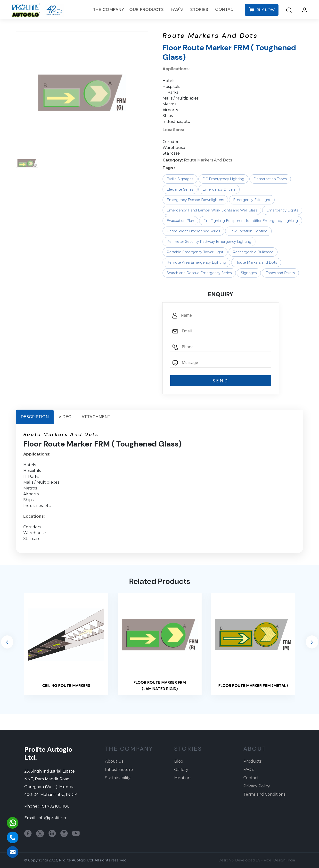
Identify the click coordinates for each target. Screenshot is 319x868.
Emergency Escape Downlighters (195, 200)
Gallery (181, 770)
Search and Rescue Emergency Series (199, 273)
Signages (249, 273)
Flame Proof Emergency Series (193, 231)
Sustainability (118, 778)
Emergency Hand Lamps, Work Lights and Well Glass (212, 210)
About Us (114, 761)
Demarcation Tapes (270, 179)
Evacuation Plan (180, 221)
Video (65, 417)
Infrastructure (119, 770)
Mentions (183, 778)
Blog (179, 761)
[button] (27, 163)
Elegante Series (180, 189)
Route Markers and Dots (256, 262)
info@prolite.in (52, 818)
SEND (221, 381)
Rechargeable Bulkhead (253, 252)
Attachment (96, 417)
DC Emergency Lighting (223, 179)
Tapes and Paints (280, 273)
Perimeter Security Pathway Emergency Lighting (209, 242)
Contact (225, 9)
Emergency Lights (282, 210)
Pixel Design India (279, 860)
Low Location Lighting (248, 231)
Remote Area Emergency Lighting (196, 262)
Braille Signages (180, 179)
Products (252, 761)
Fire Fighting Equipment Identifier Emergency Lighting (251, 221)
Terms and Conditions (264, 794)
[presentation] (7, 642)
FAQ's (176, 9)
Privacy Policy (257, 786)
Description (35, 417)
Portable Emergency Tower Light (195, 252)
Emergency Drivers (219, 189)
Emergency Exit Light (252, 200)
